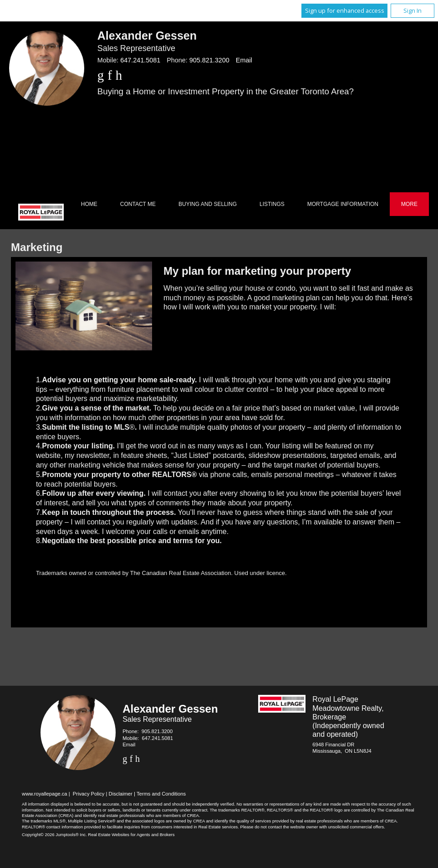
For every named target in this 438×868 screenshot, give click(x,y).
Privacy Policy (89, 794)
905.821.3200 (209, 60)
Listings (272, 204)
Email (244, 60)
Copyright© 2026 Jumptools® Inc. (54, 835)
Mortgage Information (343, 204)
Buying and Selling (208, 204)
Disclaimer (121, 794)
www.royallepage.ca (45, 794)
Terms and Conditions (161, 794)
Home (89, 204)
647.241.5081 (140, 60)
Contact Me (138, 204)
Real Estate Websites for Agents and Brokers (131, 835)
